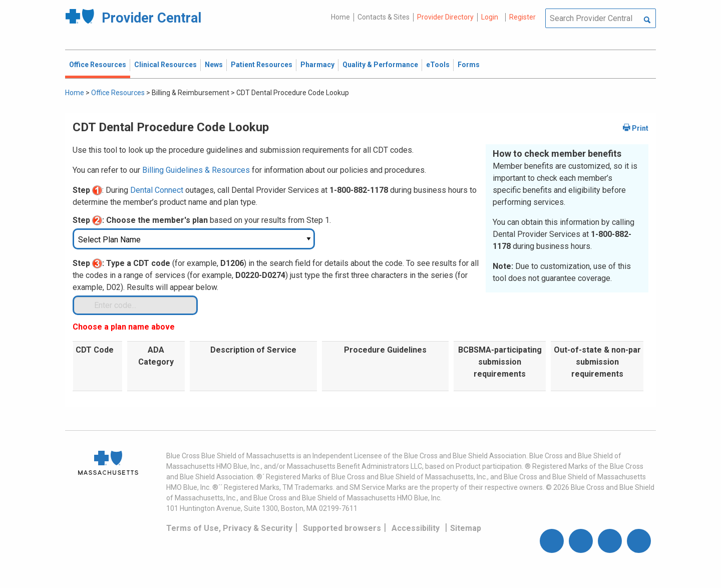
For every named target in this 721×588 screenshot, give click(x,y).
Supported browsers (342, 528)
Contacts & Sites (384, 17)
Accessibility (416, 528)
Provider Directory (445, 17)
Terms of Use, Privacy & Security (229, 528)
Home (340, 17)
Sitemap (466, 528)
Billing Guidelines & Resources (196, 170)
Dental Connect (157, 190)
